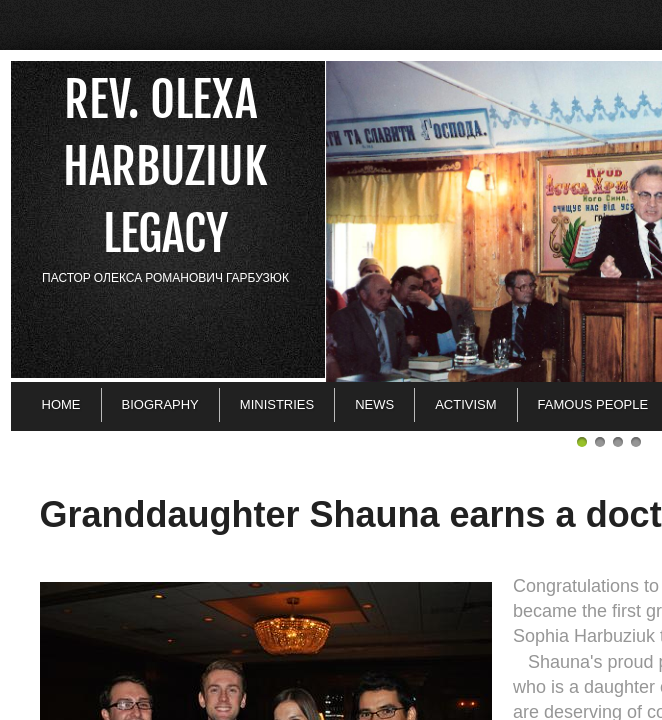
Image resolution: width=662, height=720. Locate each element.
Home (61, 404)
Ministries (277, 404)
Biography (160, 404)
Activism (465, 404)
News (374, 404)
